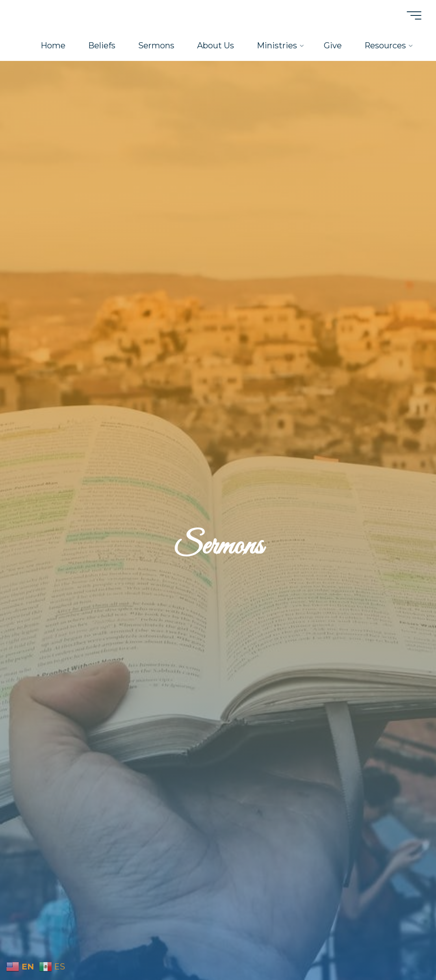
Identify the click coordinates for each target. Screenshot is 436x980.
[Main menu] (412, 15)
